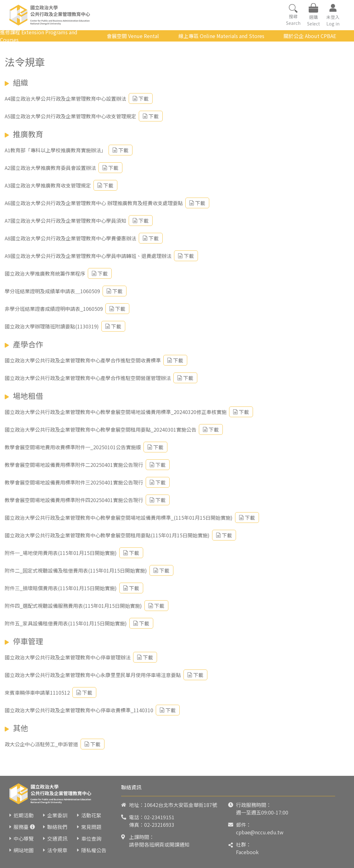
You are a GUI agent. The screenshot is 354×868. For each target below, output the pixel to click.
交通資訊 (57, 838)
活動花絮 (91, 815)
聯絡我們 (57, 827)
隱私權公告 (94, 850)
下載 (141, 98)
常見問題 (91, 827)
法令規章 (57, 850)
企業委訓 (57, 815)
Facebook (247, 852)
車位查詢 (91, 838)
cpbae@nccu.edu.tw (260, 832)
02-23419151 (159, 817)
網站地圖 (24, 850)
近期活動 (24, 815)
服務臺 (21, 827)
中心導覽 (24, 838)
